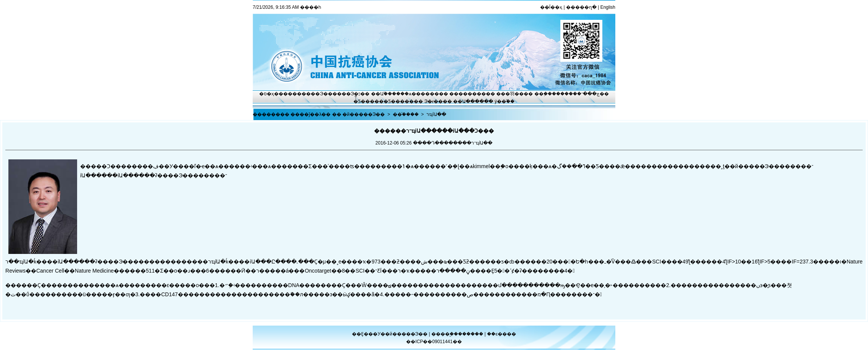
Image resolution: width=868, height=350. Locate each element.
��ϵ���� (502, 334)
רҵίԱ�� (436, 114)
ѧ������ (424, 94)
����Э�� (317, 94)
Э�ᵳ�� (434, 101)
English (608, 7)
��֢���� (547, 94)
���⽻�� (510, 94)
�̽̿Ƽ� (359, 101)
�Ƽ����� (399, 101)
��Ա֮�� (382, 94)
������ (471, 334)
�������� (468, 94)
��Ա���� (469, 101)
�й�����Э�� (364, 114)
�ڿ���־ (588, 94)
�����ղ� (581, 7)
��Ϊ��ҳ (551, 7)
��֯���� (406, 114)
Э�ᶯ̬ (356, 94)
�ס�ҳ (267, 94)
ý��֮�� (505, 101)
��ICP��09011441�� (434, 342)
